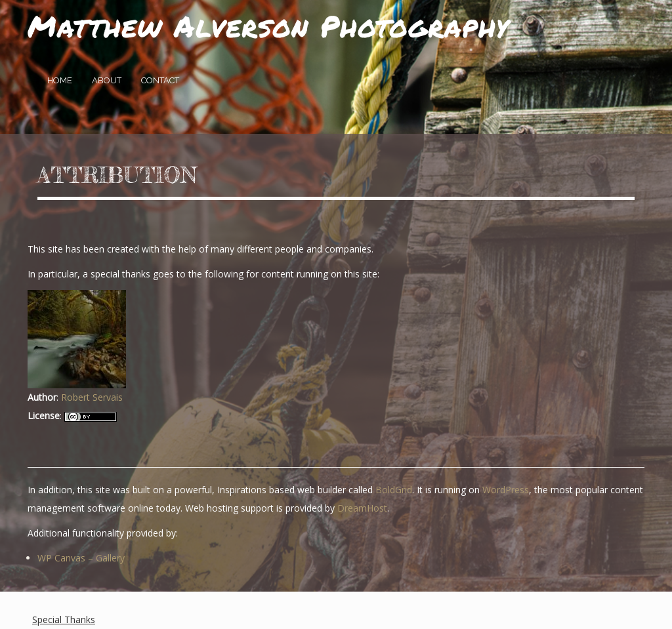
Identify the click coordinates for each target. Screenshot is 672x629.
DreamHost (362, 508)
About (107, 80)
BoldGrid (394, 490)
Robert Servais (92, 397)
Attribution (117, 175)
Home (60, 80)
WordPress (506, 490)
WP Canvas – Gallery (81, 558)
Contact (160, 80)
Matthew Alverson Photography (268, 26)
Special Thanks (64, 619)
